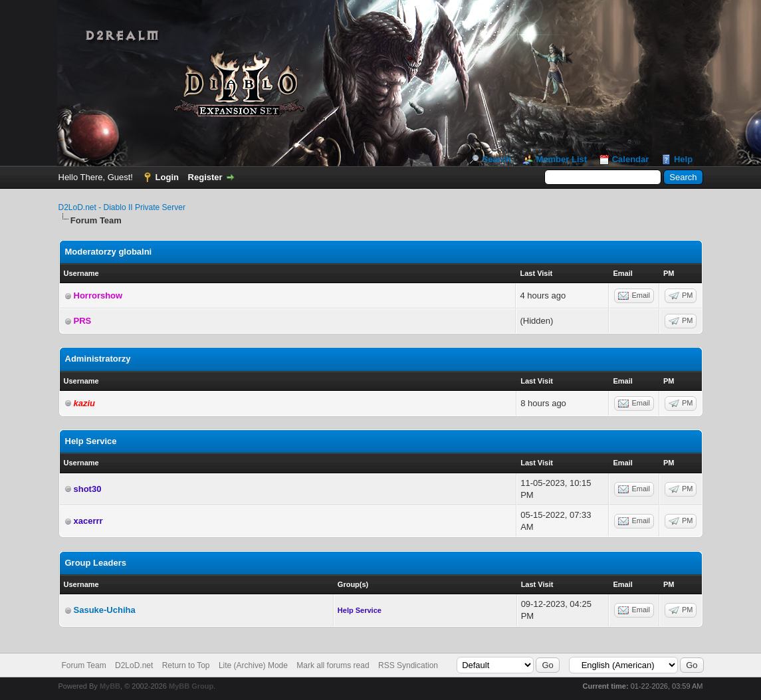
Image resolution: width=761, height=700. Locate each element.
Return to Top (186, 665)
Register (205, 177)
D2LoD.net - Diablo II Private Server (122, 207)
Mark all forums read (333, 665)
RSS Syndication (408, 665)
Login (167, 177)
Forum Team (84, 665)
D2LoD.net (134, 665)
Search (496, 159)
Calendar (631, 159)
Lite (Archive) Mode (253, 665)
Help (683, 159)
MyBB (110, 686)
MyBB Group (191, 686)
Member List (561, 159)
